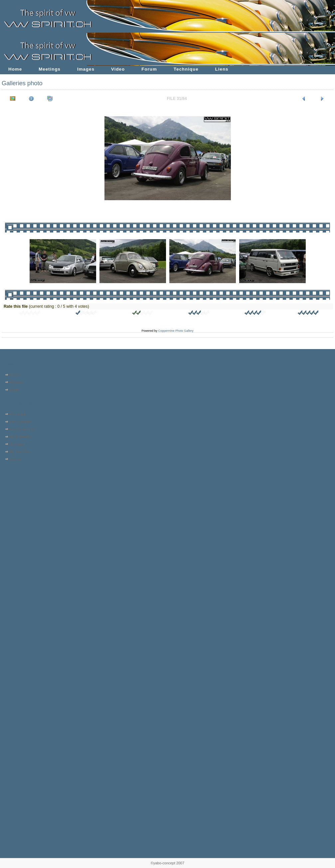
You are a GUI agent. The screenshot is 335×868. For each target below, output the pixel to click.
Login (14, 390)
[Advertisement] (22, 505)
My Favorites (20, 452)
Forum (149, 69)
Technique (186, 69)
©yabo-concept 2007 (167, 863)
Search (15, 459)
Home (15, 69)
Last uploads (20, 422)
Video (118, 69)
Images (86, 69)
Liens (222, 69)
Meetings (50, 69)
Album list (17, 414)
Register (16, 382)
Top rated (17, 444)
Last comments (22, 429)
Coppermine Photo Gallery (176, 331)
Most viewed (20, 437)
